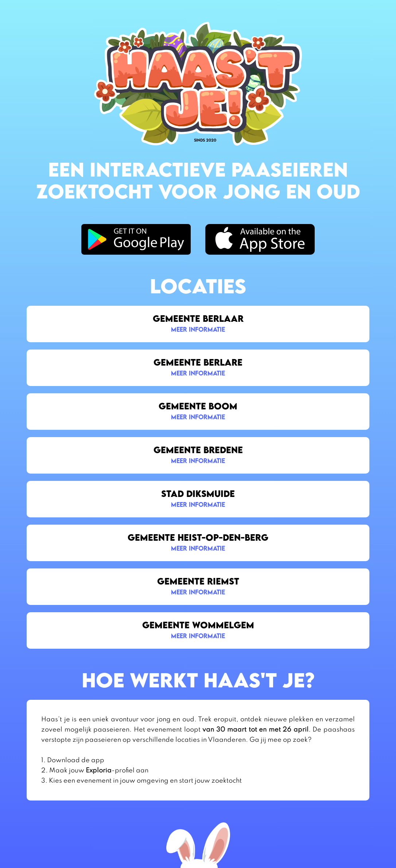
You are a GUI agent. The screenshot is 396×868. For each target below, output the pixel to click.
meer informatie (198, 329)
